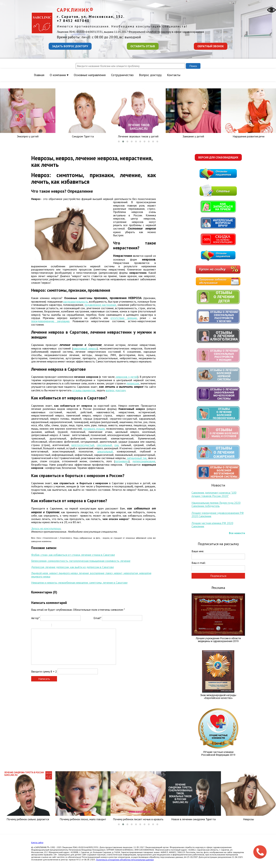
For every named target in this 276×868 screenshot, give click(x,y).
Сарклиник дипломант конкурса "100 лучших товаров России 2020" (214, 494)
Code (60, 626)
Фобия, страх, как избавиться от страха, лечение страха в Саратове (73, 555)
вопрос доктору (116, 390)
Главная (39, 75)
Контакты (174, 75)
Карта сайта (37, 842)
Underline (43, 626)
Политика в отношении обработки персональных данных (125, 860)
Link (65, 626)
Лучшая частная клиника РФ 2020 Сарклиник (212, 525)
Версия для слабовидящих (218, 157)
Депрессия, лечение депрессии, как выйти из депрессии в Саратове (73, 567)
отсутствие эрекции (124, 318)
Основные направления (90, 75)
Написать (44, 679)
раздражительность (76, 302)
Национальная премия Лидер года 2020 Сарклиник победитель (216, 504)
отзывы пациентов (84, 390)
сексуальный (104, 445)
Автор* (35, 618)
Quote (56, 626)
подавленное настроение (100, 305)
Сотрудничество (122, 75)
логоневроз (122, 461)
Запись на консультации (46, 528)
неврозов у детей (127, 377)
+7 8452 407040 (73, 21)
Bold (33, 626)
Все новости (237, 533)
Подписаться (218, 576)
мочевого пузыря (94, 429)
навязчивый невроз (85, 348)
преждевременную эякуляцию (50, 321)
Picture (70, 626)
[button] (119, 141)
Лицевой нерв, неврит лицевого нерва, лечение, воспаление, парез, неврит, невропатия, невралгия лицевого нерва (91, 575)
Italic (38, 626)
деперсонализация (144, 461)
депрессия (133, 383)
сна (116, 445)
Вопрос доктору (150, 75)
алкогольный (105, 451)
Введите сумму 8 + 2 (44, 671)
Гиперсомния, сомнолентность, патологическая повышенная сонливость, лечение (81, 561)
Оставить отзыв (143, 46)
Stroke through (47, 626)
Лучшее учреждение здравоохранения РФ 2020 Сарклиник (218, 514)
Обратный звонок (211, 46)
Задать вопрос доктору (70, 46)
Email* (97, 618)
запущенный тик (137, 458)
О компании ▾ (59, 75)
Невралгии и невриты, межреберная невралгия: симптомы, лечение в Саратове (79, 583)
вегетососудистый (83, 445)
